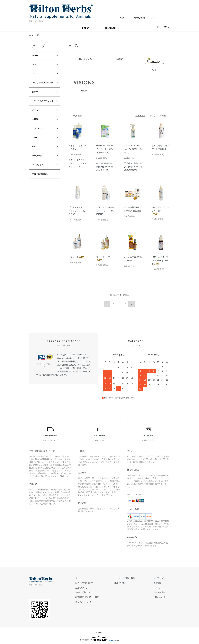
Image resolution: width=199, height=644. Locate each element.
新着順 (163, 116)
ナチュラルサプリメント (42, 113)
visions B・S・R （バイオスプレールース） (133, 149)
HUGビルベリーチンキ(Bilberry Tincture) (161, 260)
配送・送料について (98, 581)
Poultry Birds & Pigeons (40, 88)
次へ (130, 303)
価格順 (153, 116)
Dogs (35, 66)
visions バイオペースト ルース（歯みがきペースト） (105, 149)
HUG (40, 35)
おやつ (36, 125)
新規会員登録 (139, 18)
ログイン (153, 18)
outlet (35, 155)
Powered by (99, 637)
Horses (36, 56)
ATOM (134, 581)
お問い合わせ (162, 596)
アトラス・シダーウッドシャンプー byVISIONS (105, 211)
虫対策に (37, 135)
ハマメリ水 (77, 257)
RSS (128, 581)
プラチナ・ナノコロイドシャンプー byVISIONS (77, 211)
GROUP (86, 28)
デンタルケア (40, 145)
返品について (95, 586)
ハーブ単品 (38, 175)
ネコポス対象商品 (42, 196)
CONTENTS (110, 28)
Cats (35, 76)
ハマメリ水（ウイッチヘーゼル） (161, 210)
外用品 (36, 101)
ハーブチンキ (40, 185)
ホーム (32, 35)
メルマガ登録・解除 (135, 577)
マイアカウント (122, 18)
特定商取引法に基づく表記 (101, 596)
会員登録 (160, 581)
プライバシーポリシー (99, 600)
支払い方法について (98, 591)
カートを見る (162, 591)
